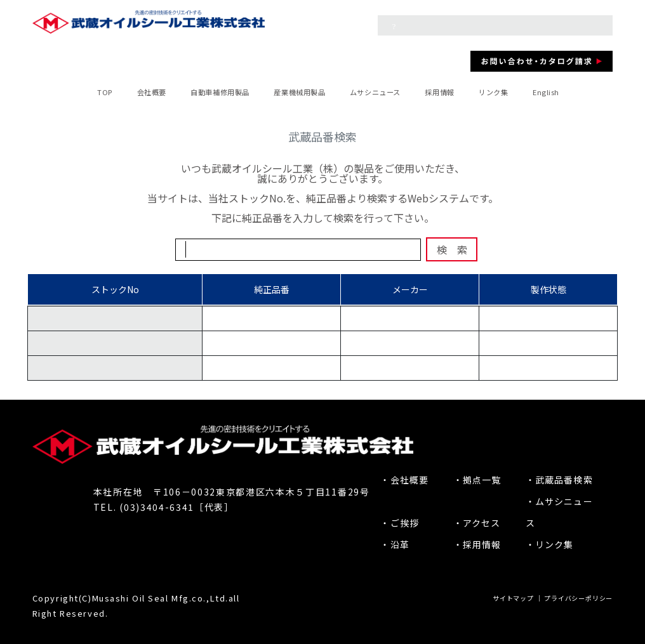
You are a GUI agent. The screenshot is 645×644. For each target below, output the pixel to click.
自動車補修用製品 (220, 92)
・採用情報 (477, 544)
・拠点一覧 (477, 480)
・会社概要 (404, 480)
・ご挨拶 (399, 523)
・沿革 (395, 544)
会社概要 (152, 92)
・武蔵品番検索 (559, 480)
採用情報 (439, 92)
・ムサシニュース (559, 512)
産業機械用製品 (299, 92)
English (546, 92)
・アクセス (477, 523)
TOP (105, 92)
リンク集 (493, 92)
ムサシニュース (375, 92)
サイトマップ (513, 598)
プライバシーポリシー (578, 598)
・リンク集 (550, 544)
